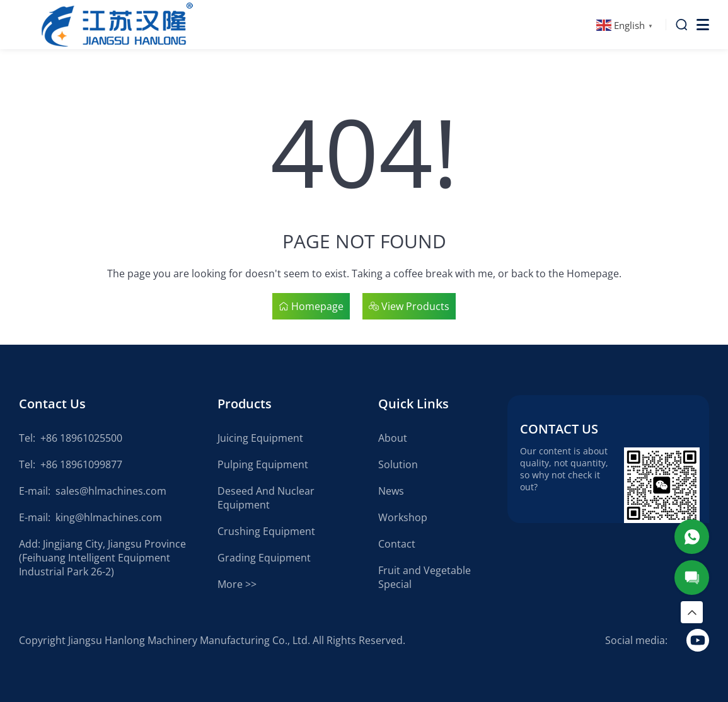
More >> (237, 584)
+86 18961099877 (81, 464)
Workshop (403, 517)
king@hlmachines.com (109, 517)
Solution (398, 464)
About (393, 438)
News (391, 491)
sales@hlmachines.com (111, 491)
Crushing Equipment (266, 531)
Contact (397, 544)
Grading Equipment (264, 558)
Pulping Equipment (263, 464)
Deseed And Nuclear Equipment (266, 498)
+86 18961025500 (81, 438)
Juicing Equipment (260, 438)
